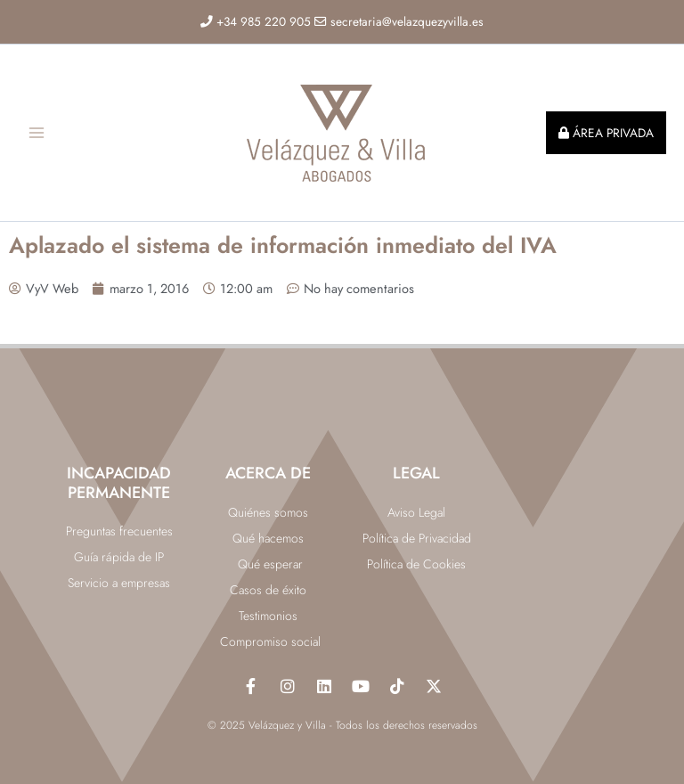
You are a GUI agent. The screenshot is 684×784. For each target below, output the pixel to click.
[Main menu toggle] (37, 133)
